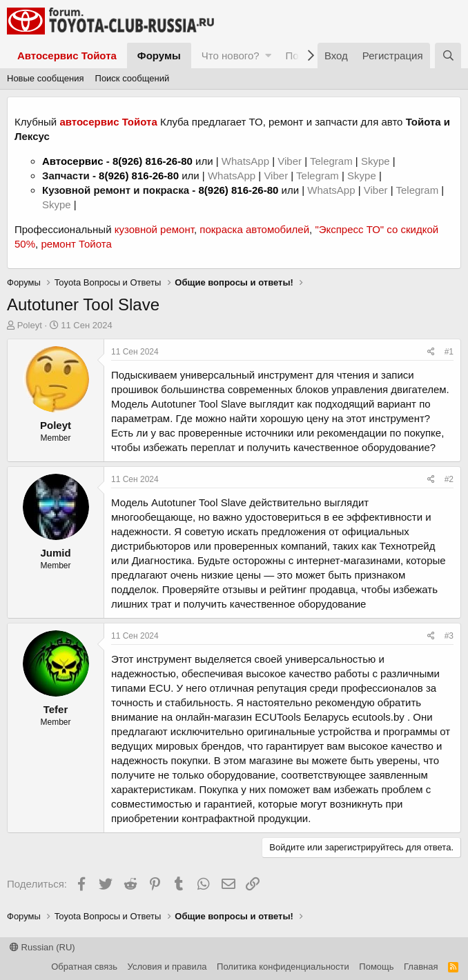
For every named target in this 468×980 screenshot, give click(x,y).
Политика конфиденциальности (283, 967)
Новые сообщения (46, 78)
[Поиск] (448, 56)
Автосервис (73, 161)
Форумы (159, 56)
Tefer (56, 709)
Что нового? (231, 56)
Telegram (333, 161)
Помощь (376, 967)
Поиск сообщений (133, 78)
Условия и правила (167, 967)
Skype (377, 161)
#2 (449, 479)
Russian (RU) (42, 947)
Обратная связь (84, 967)
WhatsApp (247, 161)
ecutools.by (378, 717)
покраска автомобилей (254, 229)
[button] (268, 56)
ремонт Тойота (76, 244)
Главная (421, 967)
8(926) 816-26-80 (153, 161)
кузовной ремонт (154, 229)
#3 (449, 636)
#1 (449, 352)
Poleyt (30, 325)
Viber (290, 161)
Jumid (55, 553)
